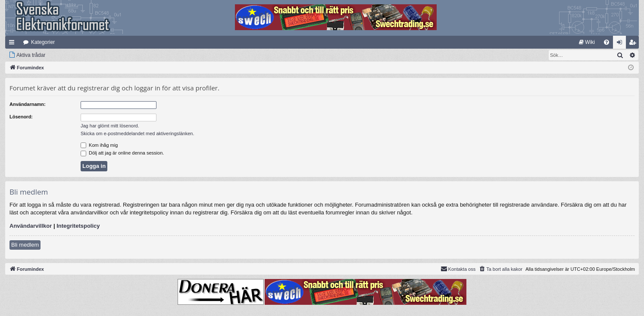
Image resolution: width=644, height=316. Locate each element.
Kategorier (43, 42)
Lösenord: (21, 117)
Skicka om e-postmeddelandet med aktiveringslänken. (138, 133)
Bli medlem (25, 245)
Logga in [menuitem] (621, 44)
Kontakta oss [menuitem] (458, 269)
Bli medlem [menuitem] (634, 44)
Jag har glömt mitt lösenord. (110, 126)
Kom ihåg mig (99, 145)
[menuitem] (587, 42)
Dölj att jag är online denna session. (122, 153)
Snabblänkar (13, 44)
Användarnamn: (28, 104)
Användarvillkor (31, 226)
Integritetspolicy (78, 226)
